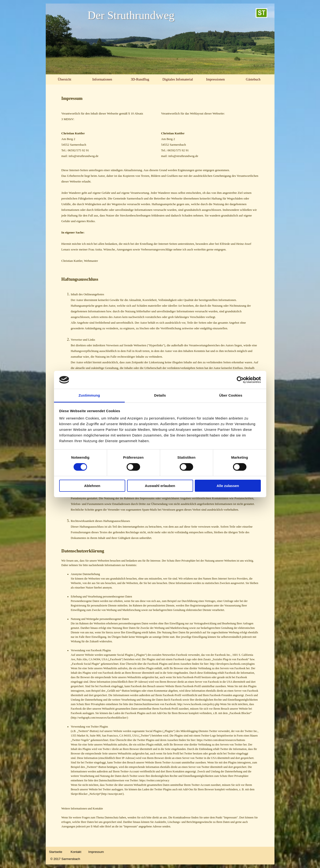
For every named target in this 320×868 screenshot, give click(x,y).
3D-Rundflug (140, 79)
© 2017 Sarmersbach (65, 859)
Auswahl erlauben (160, 486)
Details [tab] (160, 395)
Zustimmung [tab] (89, 395)
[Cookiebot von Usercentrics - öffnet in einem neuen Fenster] (240, 380)
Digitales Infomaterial (178, 79)
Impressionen (215, 79)
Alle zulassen (228, 486)
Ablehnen (92, 486)
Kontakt (76, 852)
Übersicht (64, 79)
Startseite (56, 852)
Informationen (102, 79)
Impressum (96, 852)
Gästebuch (253, 79)
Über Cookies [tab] (231, 395)
